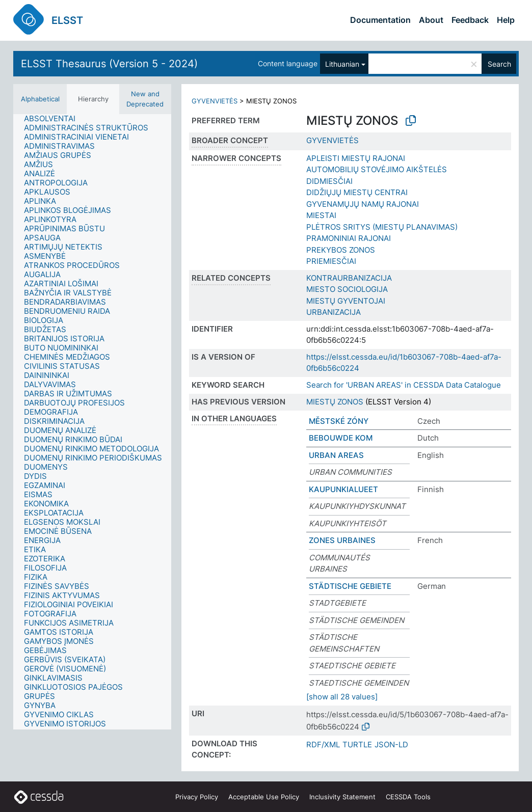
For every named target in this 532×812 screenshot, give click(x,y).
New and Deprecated (145, 99)
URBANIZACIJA (334, 312)
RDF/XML (323, 745)
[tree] (92, 422)
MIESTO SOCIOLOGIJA (347, 289)
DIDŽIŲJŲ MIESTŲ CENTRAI (357, 192)
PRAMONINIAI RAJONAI (349, 238)
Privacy (197, 797)
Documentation (380, 20)
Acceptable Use (264, 797)
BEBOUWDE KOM (341, 438)
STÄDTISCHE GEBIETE (350, 586)
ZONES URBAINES (342, 540)
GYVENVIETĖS (215, 101)
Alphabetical (40, 99)
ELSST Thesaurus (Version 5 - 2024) (109, 64)
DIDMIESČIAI (329, 181)
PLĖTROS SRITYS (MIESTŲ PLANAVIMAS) (382, 227)
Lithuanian (342, 64)
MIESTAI (321, 215)
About (431, 20)
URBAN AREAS (336, 455)
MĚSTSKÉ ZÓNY (339, 421)
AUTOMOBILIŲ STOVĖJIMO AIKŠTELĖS (377, 169)
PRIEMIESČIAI (331, 261)
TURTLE (357, 745)
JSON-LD (391, 745)
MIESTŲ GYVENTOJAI (346, 301)
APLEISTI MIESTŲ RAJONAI (356, 158)
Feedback (470, 20)
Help (506, 20)
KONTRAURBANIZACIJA (349, 278)
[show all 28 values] (342, 697)
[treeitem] (54, 119)
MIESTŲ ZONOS (335, 402)
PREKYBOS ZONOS (341, 250)
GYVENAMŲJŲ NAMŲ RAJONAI (363, 204)
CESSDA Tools (408, 797)
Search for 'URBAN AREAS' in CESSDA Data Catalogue (404, 385)
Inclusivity (342, 797)
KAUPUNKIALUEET (343, 489)
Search (499, 64)
